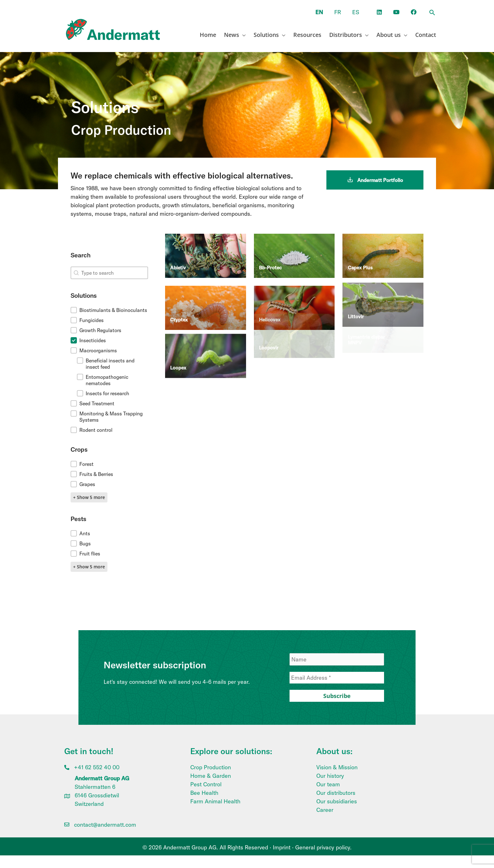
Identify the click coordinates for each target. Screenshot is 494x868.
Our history (330, 776)
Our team (328, 784)
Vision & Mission (337, 767)
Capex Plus (360, 255)
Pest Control (206, 784)
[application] (242, 35)
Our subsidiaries (337, 801)
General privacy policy (323, 847)
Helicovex (270, 293)
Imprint (282, 847)
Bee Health (204, 793)
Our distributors (336, 793)
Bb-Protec (270, 258)
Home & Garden (211, 776)
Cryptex (179, 300)
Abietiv (178, 258)
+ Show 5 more (89, 497)
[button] (432, 13)
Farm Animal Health (215, 801)
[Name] (337, 659)
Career (325, 810)
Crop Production (211, 767)
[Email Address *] (337, 678)
